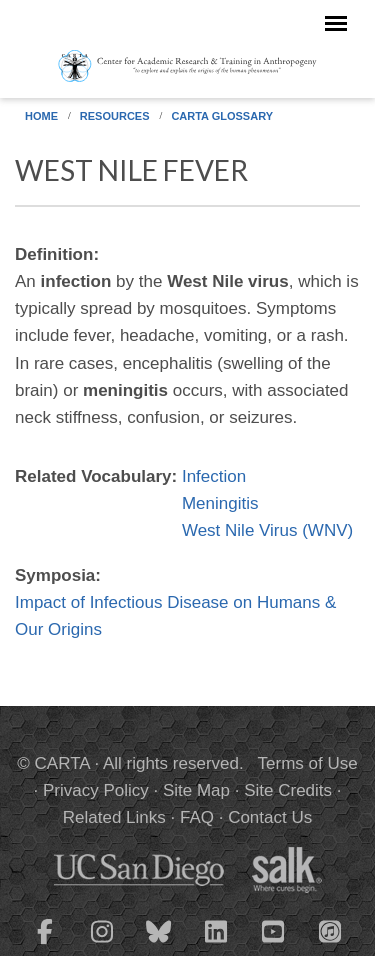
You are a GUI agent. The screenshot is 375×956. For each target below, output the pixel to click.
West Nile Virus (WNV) (267, 530)
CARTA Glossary (222, 116)
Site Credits (288, 790)
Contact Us (270, 817)
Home (41, 116)
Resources (115, 116)
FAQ (197, 817)
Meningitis (220, 503)
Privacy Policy (96, 790)
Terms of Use (308, 763)
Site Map (196, 790)
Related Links (114, 817)
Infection (214, 476)
